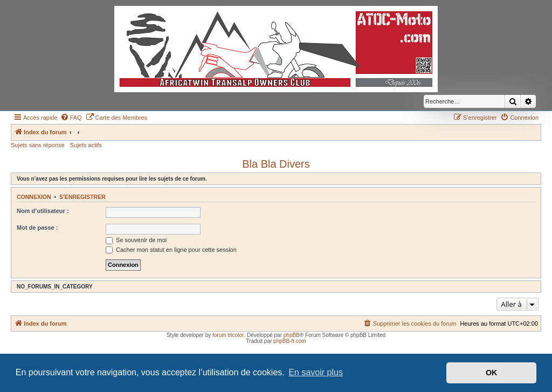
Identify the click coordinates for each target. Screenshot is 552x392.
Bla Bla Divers (276, 164)
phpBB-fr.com (290, 341)
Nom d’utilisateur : (43, 211)
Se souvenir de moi (136, 240)
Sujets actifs (86, 145)
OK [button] (492, 373)
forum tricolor (228, 335)
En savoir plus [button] (316, 372)
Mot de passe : (37, 228)
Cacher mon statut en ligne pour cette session (171, 250)
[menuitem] (71, 118)
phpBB (292, 335)
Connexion (34, 197)
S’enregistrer (82, 197)
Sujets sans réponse (38, 145)
